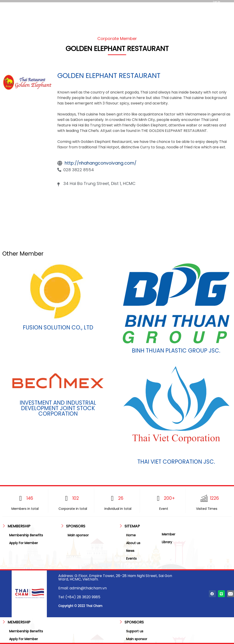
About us (133, 543)
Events (131, 558)
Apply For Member (24, 543)
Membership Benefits (26, 535)
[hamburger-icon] (79, 11)
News (130, 551)
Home (131, 535)
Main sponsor (78, 535)
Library (167, 542)
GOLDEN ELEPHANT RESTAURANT (109, 76)
